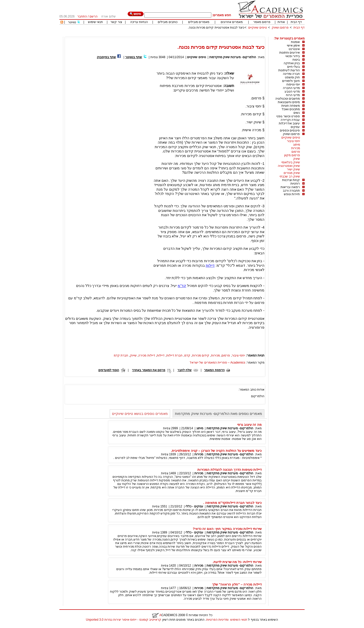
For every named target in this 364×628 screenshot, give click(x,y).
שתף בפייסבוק (106, 57)
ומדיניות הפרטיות (217, 620)
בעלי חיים (293, 67)
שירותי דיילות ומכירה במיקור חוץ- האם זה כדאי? (227, 529)
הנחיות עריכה (139, 22)
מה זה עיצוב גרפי (249, 425)
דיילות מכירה (147, 355)
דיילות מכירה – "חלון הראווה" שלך (237, 584)
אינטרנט (294, 49)
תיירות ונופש (292, 194)
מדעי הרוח (293, 95)
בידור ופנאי (293, 56)
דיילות (210, 265)
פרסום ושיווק (280, 28)
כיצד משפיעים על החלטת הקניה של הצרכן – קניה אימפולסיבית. (216, 451)
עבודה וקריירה (290, 120)
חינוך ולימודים (291, 81)
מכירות (296, 148)
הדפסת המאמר (214, 370)
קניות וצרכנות (291, 180)
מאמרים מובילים (199, 22)
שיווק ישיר (293, 169)
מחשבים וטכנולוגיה (288, 99)
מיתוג (297, 145)
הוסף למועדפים (109, 370)
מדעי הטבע (292, 92)
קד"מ (182, 286)
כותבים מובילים (167, 22)
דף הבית (296, 22)
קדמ (187, 355)
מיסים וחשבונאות (289, 102)
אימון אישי (293, 46)
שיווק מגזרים (292, 173)
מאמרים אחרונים (232, 22)
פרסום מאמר (262, 22)
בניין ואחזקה (292, 63)
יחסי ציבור (293, 141)
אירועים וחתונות (290, 53)
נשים (297, 113)
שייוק (133, 355)
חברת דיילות (174, 355)
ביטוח (296, 60)
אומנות (295, 42)
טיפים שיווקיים (258, 28)
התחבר (82, 16)
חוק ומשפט (292, 77)
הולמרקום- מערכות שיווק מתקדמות (233, 57)
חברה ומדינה (291, 74)
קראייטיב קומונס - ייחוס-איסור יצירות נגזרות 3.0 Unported (124, 620)
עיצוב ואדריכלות (289, 123)
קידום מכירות (201, 355)
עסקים (295, 127)
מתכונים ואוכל (291, 109)
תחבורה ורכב (291, 191)
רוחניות (295, 184)
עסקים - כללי (194, 506)
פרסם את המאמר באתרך (149, 370)
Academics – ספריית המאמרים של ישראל (218, 363)
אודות (281, 22)
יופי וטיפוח (293, 84)
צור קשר (116, 22)
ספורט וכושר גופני (288, 116)
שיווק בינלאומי (291, 162)
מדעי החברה (291, 88)
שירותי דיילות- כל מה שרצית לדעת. (237, 562)
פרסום (296, 152)
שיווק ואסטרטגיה (289, 166)
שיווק (297, 159)
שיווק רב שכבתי (290, 176)
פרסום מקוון (292, 155)
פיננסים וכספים (290, 130)
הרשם (94, 16)
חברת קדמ (121, 355)
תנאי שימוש (95, 22)
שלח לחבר (185, 370)
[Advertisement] (213, 35)
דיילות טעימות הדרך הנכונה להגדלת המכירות (230, 470)
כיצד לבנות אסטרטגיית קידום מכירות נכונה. (216, 28)
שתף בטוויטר (134, 57)
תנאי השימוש (239, 620)
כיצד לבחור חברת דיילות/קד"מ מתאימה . (232, 503)
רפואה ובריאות (290, 187)
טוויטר (72, 22)
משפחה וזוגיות (291, 106)
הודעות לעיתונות (289, 70)
